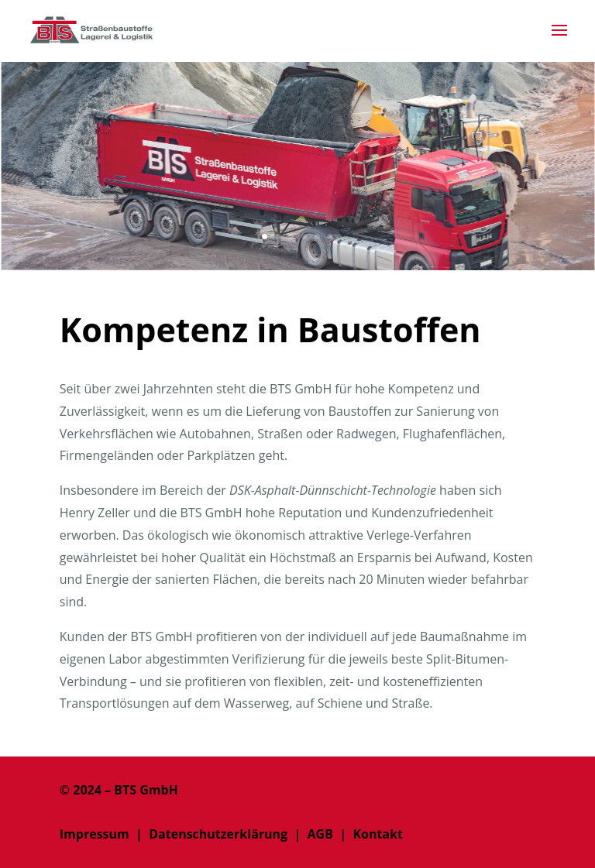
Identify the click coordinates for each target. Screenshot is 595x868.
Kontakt (378, 834)
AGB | (327, 834)
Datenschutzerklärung (218, 834)
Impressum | (104, 834)
